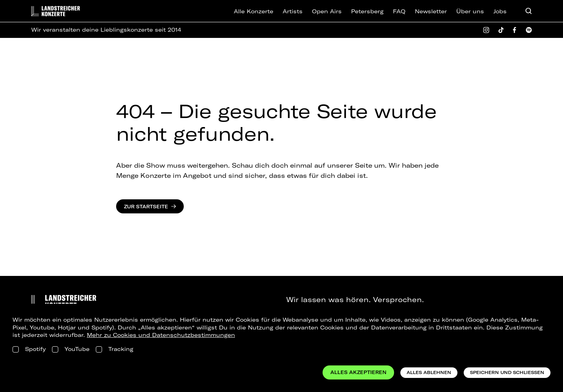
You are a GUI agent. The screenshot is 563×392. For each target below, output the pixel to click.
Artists (293, 11)
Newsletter (431, 11)
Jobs (500, 11)
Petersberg (367, 11)
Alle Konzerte (254, 11)
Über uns (470, 11)
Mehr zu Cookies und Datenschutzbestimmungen (161, 335)
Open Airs (327, 11)
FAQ (399, 11)
